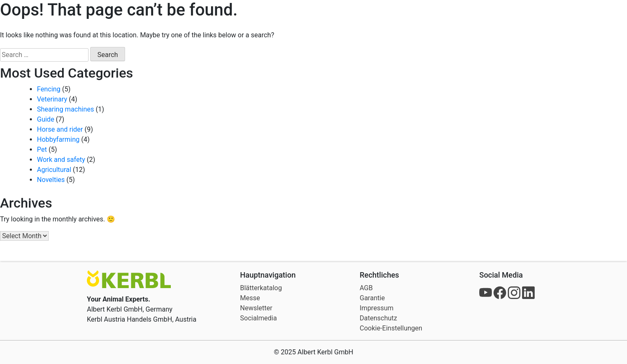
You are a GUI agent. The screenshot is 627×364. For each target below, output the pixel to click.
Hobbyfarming (58, 139)
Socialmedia (259, 318)
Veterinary (52, 99)
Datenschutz (378, 318)
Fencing (49, 89)
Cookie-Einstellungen (391, 328)
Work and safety (61, 160)
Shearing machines (65, 109)
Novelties (51, 180)
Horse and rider (60, 129)
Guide (46, 119)
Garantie (372, 298)
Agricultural (54, 170)
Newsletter (256, 308)
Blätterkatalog (261, 288)
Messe (250, 298)
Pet (42, 149)
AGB (366, 288)
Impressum (377, 308)
